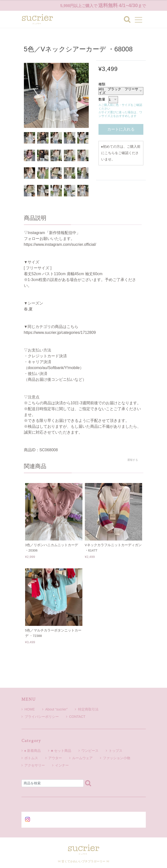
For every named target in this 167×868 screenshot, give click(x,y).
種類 (102, 84)
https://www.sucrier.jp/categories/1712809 (60, 333)
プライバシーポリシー (40, 717)
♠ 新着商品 (33, 751)
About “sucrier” (55, 709)
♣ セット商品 (61, 751)
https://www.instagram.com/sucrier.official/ (60, 244)
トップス (116, 751)
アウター (55, 758)
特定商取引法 (87, 709)
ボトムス (31, 758)
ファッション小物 (117, 758)
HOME (28, 709)
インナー (62, 765)
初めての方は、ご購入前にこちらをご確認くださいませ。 (121, 153)
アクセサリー (35, 765)
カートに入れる (121, 129)
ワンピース (90, 751)
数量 (102, 99)
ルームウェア (82, 758)
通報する (133, 460)
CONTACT (76, 717)
